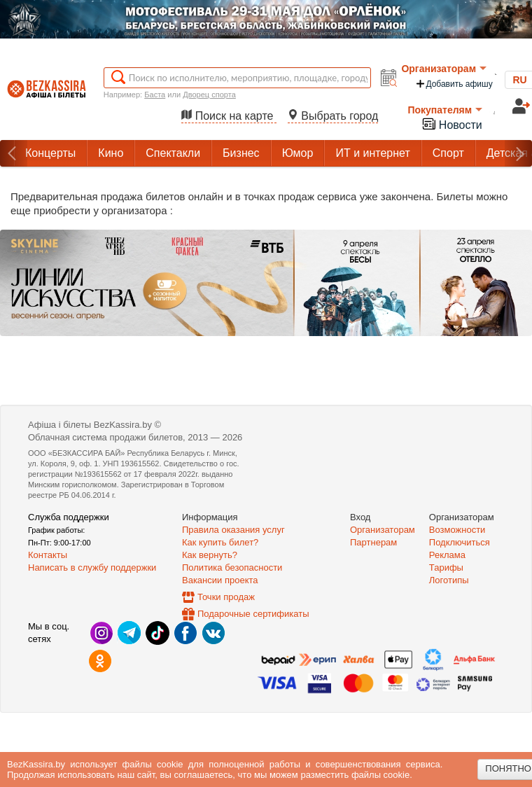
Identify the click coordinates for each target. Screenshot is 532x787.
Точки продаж (226, 597)
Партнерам (373, 542)
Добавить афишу (454, 84)
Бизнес (241, 153)
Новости (451, 124)
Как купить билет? (220, 542)
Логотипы (449, 580)
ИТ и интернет (372, 153)
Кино (111, 153)
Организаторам (444, 69)
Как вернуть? (210, 555)
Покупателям (445, 110)
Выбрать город (333, 116)
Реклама (447, 555)
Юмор (298, 153)
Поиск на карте (229, 116)
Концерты (50, 153)
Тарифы (446, 567)
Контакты (48, 555)
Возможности (457, 530)
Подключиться (460, 542)
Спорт (448, 153)
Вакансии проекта (220, 580)
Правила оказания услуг (233, 530)
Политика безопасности (232, 567)
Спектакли (173, 153)
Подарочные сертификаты (253, 614)
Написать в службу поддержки (92, 567)
